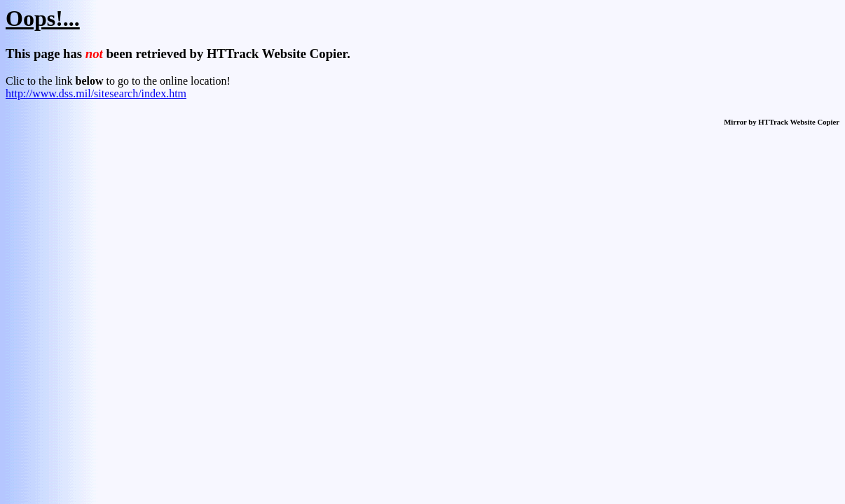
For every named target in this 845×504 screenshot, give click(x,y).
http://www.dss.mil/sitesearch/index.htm (96, 93)
